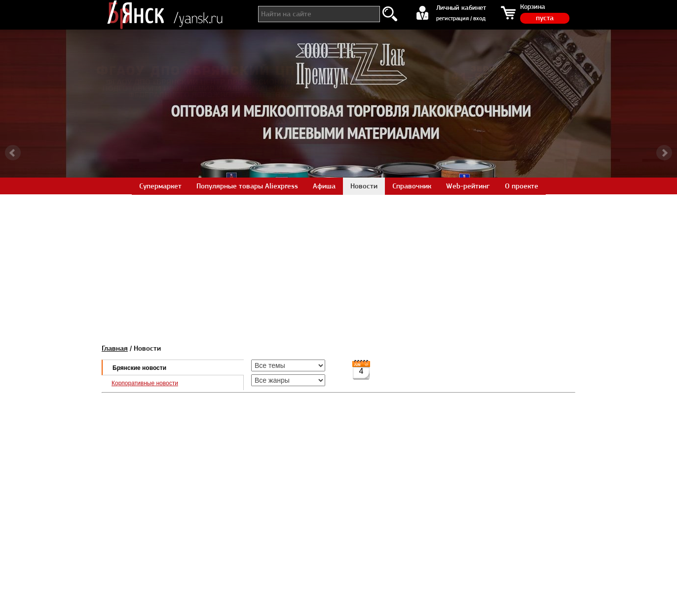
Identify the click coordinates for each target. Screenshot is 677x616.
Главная (115, 348)
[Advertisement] (338, 263)
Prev (13, 153)
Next (664, 153)
